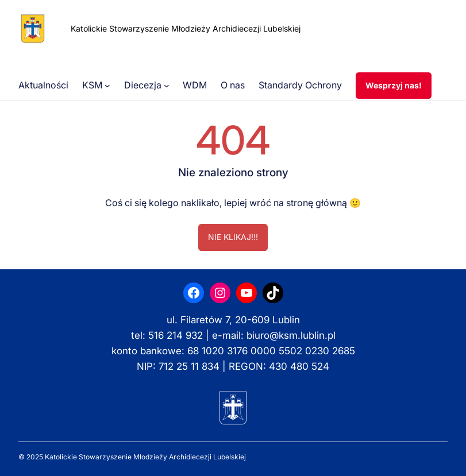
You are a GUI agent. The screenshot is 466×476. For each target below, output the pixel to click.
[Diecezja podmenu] (167, 86)
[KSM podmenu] (107, 86)
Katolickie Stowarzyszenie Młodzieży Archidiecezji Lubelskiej (186, 28)
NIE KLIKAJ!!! (233, 237)
